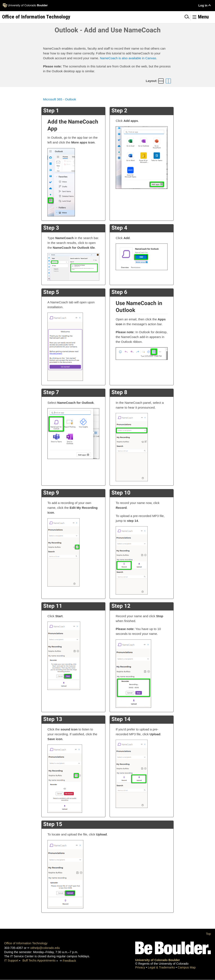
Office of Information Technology (26, 943)
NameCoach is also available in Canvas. (128, 58)
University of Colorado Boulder (158, 960)
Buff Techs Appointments (39, 960)
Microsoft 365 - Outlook (60, 99)
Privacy (141, 967)
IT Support (11, 960)
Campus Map (187, 967)
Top (208, 934)
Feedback (69, 961)
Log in (203, 5)
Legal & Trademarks (162, 967)
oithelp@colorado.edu (45, 948)
